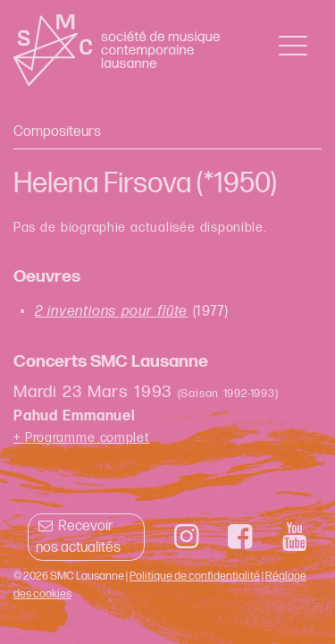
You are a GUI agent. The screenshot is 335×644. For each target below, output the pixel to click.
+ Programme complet (82, 438)
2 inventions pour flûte (111, 312)
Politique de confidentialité (195, 576)
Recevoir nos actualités (78, 537)
